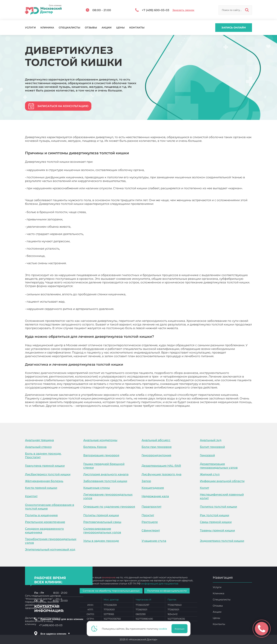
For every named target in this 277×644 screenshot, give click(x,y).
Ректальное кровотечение (45, 522)
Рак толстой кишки (214, 515)
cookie (164, 629)
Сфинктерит (151, 530)
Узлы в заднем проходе (101, 541)
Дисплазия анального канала (106, 474)
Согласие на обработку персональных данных (111, 591)
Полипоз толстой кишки (218, 507)
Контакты (137, 28)
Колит (204, 488)
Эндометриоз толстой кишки (222, 541)
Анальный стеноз (38, 447)
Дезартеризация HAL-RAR (161, 466)
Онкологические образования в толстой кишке (50, 507)
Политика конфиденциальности (167, 591)
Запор (146, 481)
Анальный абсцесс (156, 440)
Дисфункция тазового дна (161, 474)
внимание (109, 577)
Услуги (30, 28)
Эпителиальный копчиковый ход (50, 549)
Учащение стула (154, 541)
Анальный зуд (211, 440)
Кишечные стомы (97, 488)
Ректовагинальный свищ (102, 522)
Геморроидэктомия (156, 455)
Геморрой (207, 455)
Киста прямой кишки (41, 488)
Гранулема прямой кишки (45, 466)
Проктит (148, 515)
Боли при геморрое (157, 447)
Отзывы (91, 28)
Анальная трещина (39, 440)
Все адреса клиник (55, 634)
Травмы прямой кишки (217, 530)
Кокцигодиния (153, 488)
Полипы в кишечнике (41, 515)
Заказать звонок (183, 10)
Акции (107, 28)
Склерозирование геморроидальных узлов (102, 530)
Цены (120, 28)
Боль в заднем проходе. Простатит (43, 455)
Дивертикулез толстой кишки (213, 406)
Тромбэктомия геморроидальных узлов (51, 541)
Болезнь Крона (95, 447)
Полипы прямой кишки (101, 515)
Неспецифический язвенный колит (222, 496)
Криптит (31, 496)
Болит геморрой (212, 447)
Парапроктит (151, 507)
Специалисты (69, 28)
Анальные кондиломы (100, 440)
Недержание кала (155, 496)
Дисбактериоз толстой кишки (48, 474)
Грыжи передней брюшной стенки (104, 466)
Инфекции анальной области (222, 481)
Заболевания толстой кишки (105, 481)
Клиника (47, 28)
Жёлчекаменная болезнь (44, 481)
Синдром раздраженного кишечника (44, 530)
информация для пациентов (160, 583)
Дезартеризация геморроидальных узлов (219, 466)
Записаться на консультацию (63, 106)
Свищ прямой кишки (216, 522)
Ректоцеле (150, 522)
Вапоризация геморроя (101, 455)
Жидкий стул (210, 474)
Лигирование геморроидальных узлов (108, 496)
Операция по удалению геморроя (109, 507)
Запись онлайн (234, 27)
